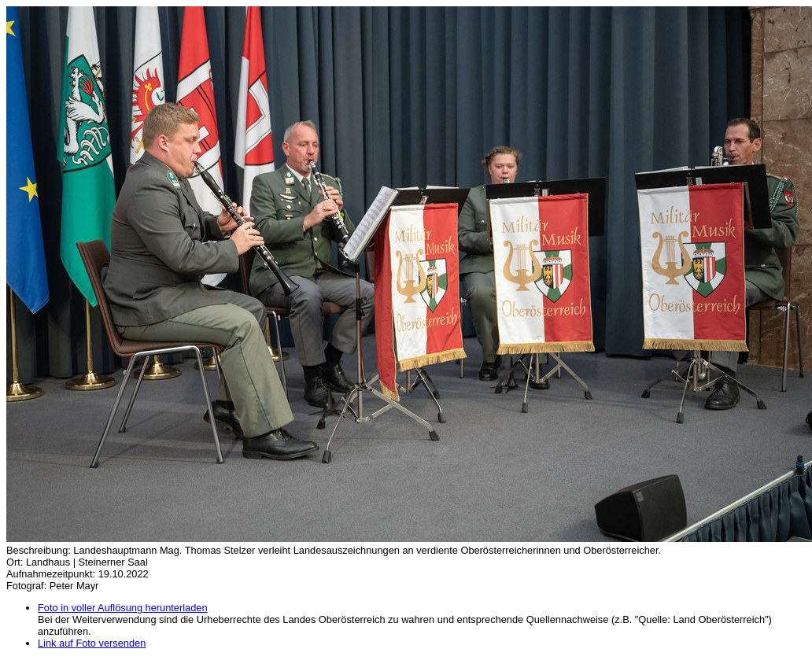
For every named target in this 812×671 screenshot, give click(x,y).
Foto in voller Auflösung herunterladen (123, 608)
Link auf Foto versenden (92, 643)
